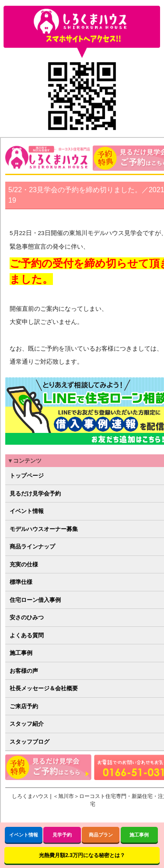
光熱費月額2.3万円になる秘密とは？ (82, 855)
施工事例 (139, 835)
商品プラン (101, 835)
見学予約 (62, 835)
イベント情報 (24, 835)
